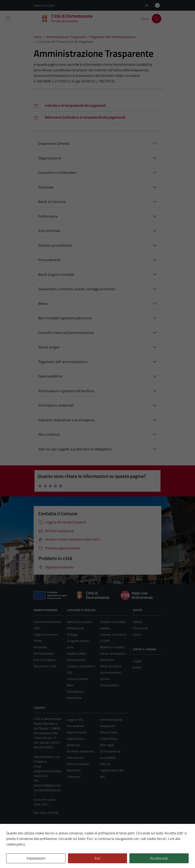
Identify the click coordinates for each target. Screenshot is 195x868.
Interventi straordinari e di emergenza (66, 420)
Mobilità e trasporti (112, 647)
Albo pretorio (75, 758)
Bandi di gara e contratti (56, 274)
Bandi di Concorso (52, 202)
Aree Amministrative (47, 622)
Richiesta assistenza (80, 751)
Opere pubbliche (50, 376)
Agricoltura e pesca (79, 622)
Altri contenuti (49, 434)
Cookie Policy (108, 739)
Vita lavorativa (109, 685)
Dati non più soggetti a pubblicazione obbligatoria (75, 449)
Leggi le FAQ (75, 720)
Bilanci (43, 304)
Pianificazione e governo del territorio (66, 391)
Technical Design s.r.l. (61, 857)
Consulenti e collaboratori (57, 173)
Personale (46, 187)
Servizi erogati (49, 347)
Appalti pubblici (77, 653)
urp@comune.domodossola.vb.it (47, 773)
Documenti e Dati (45, 666)
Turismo (105, 679)
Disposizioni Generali (54, 143)
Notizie (138, 622)
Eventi (137, 667)
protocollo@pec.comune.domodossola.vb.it (47, 790)
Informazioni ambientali (56, 405)
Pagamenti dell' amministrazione (63, 362)
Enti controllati (49, 231)
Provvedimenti (49, 260)
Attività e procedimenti (55, 245)
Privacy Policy (109, 732)
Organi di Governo (45, 634)
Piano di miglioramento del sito (112, 770)
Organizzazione (50, 158)
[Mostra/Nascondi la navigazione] (8, 18)
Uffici (37, 628)
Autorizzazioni (76, 660)
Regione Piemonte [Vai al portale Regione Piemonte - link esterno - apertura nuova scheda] (44, 5)
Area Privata (42, 832)
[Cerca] (157, 19)
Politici (38, 641)
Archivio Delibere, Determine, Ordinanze (78, 770)
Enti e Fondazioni (45, 660)
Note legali (107, 745)
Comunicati (140, 628)
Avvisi (137, 634)
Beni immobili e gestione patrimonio (65, 318)
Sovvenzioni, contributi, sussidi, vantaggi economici (77, 289)
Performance (48, 216)
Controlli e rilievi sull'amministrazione (66, 333)
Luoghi (137, 661)
